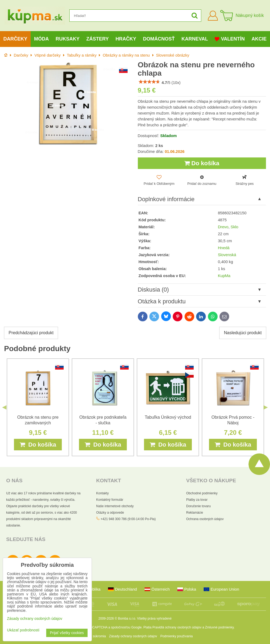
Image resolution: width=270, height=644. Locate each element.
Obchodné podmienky (202, 493)
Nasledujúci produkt (243, 333)
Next (266, 407)
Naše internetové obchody (115, 506)
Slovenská (227, 255)
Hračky (126, 39)
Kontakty (102, 493)
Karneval (195, 39)
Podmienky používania (177, 636)
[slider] (149, 82)
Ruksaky (68, 39)
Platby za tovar (197, 500)
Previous (4, 407)
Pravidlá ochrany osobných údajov (177, 627)
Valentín (230, 39)
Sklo (234, 227)
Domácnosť (159, 39)
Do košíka (202, 163)
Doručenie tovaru (198, 506)
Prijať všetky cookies (67, 633)
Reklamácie (195, 513)
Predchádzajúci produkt (31, 333)
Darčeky (15, 39)
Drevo (223, 227)
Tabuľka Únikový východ (168, 417)
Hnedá (224, 248)
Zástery (97, 39)
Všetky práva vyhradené (154, 619)
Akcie (259, 39)
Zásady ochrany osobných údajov (133, 636)
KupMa (224, 276)
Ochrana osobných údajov (205, 519)
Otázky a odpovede (110, 513)
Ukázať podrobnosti (23, 630)
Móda (42, 39)
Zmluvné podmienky (219, 627)
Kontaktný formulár (110, 500)
